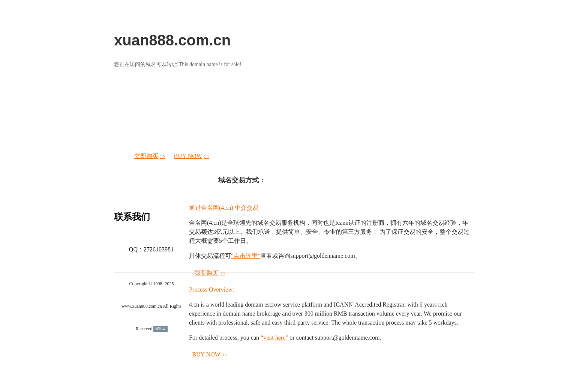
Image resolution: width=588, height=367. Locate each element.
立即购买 (150, 156)
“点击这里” (246, 256)
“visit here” (274, 338)
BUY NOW (192, 156)
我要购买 (210, 273)
